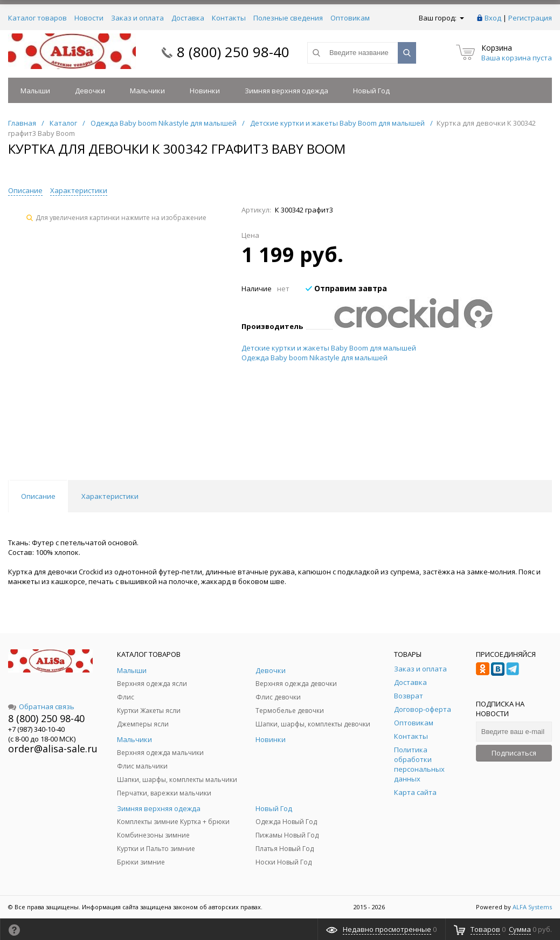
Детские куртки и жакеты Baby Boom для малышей (329, 348)
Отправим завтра (346, 288)
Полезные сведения (288, 18)
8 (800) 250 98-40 (233, 52)
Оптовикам (350, 18)
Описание (25, 190)
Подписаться (514, 753)
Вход (493, 18)
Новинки (205, 91)
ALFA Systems (532, 907)
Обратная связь (41, 706)
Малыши (35, 91)
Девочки (90, 91)
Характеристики (79, 190)
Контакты (229, 18)
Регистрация (530, 18)
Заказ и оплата (137, 18)
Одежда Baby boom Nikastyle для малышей (314, 358)
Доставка (188, 18)
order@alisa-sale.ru (53, 749)
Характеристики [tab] (110, 496)
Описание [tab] (38, 496)
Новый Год (371, 91)
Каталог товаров (37, 18)
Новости (89, 18)
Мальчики (147, 91)
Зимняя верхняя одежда (286, 91)
